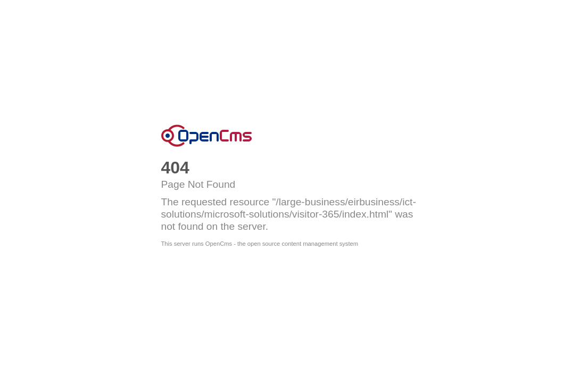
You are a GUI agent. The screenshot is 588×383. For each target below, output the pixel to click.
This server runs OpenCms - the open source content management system (260, 244)
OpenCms (206, 136)
